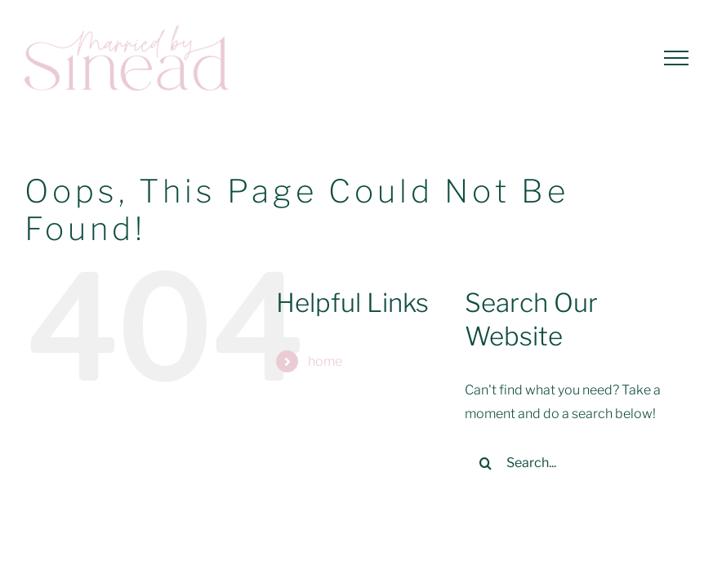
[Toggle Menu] (676, 58)
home (325, 361)
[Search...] (567, 463)
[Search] (485, 463)
